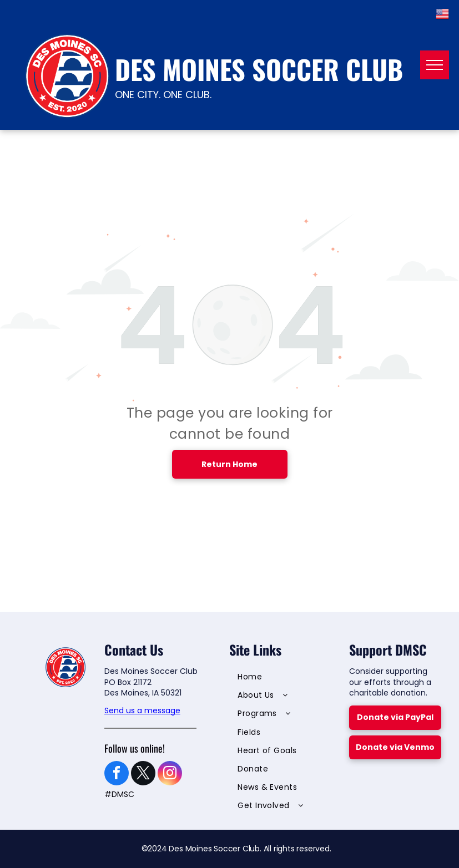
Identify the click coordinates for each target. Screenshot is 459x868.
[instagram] (170, 775)
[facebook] (117, 775)
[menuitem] (283, 678)
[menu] (435, 65)
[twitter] (143, 775)
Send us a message (142, 710)
